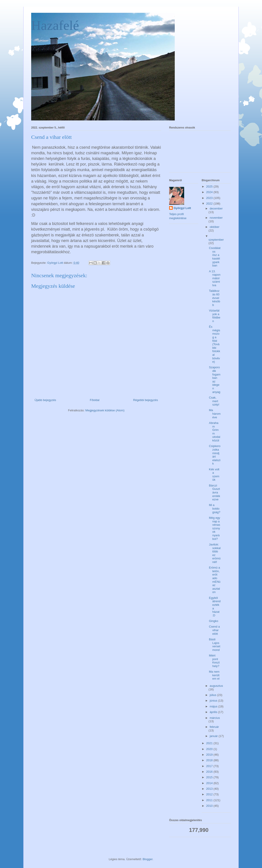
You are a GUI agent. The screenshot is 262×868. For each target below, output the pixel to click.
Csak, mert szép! (214, 401)
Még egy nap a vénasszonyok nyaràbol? (214, 528)
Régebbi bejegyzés (145, 400)
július (213, 695)
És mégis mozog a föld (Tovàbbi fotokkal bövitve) (214, 344)
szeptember (216, 240)
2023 (210, 198)
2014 (210, 783)
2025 (210, 186)
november (216, 218)
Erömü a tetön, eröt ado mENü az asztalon (215, 580)
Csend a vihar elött (214, 630)
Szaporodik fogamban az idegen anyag (215, 379)
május (214, 706)
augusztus (216, 686)
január (214, 736)
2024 (210, 192)
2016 (210, 772)
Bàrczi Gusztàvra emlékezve (214, 492)
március (215, 718)
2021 (210, 743)
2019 (210, 755)
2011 (210, 800)
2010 (210, 806)
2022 (210, 204)
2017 (210, 766)
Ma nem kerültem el (214, 675)
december (216, 208)
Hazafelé (55, 25)
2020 (210, 749)
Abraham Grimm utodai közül (214, 432)
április (214, 712)
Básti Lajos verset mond (214, 645)
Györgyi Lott (182, 208)
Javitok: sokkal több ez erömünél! (215, 553)
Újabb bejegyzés (45, 400)
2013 (210, 789)
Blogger (148, 859)
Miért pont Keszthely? (214, 661)
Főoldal (95, 400)
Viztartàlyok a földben (214, 316)
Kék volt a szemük (214, 475)
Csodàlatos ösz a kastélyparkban (215, 257)
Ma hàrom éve (215, 414)
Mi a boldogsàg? (214, 508)
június (214, 701)
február (214, 727)
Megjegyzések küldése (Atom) (105, 410)
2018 (210, 760)
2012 (210, 794)
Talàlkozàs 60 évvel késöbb (214, 298)
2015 (210, 777)
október (215, 227)
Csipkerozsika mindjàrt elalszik (215, 455)
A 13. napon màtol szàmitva (215, 278)
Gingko (213, 621)
